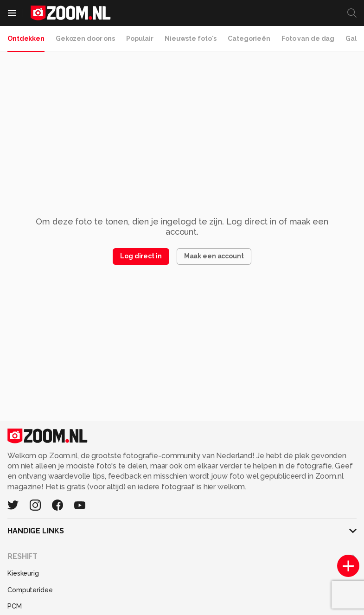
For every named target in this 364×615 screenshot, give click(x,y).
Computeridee (30, 590)
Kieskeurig (23, 573)
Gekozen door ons (85, 38)
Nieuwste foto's (191, 38)
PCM (15, 606)
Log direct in (141, 256)
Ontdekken (26, 38)
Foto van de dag (308, 38)
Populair (140, 38)
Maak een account (214, 256)
